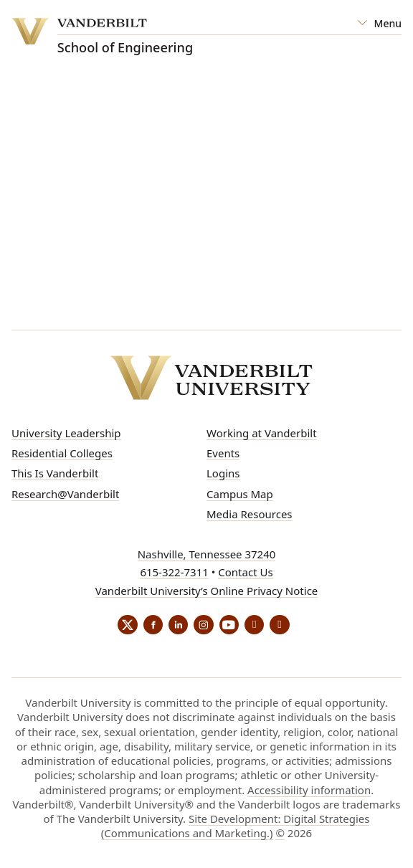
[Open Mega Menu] (379, 24)
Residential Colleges (62, 453)
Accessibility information (309, 791)
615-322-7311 (174, 572)
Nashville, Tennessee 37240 (207, 554)
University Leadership (66, 433)
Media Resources (250, 514)
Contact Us (245, 572)
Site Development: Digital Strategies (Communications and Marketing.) (236, 828)
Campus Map (240, 494)
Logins (223, 473)
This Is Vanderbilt (55, 473)
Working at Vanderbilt (262, 433)
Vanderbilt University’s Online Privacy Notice (207, 591)
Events (223, 453)
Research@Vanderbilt (65, 494)
